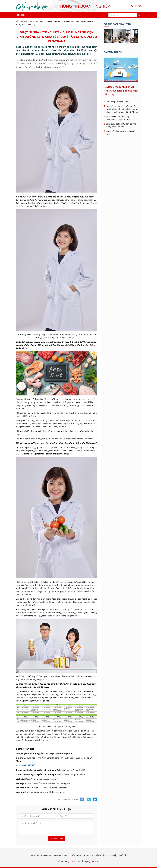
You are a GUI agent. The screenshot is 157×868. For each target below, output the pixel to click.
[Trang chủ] (17, 21)
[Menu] (21, 15)
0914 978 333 (29, 765)
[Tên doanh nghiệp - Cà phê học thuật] (121, 42)
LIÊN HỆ (112, 855)
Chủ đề (123, 855)
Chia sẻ (24, 21)
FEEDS (138, 6)
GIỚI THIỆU (76, 855)
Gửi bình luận (57, 839)
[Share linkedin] (95, 800)
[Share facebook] (82, 800)
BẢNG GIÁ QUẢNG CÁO (95, 855)
